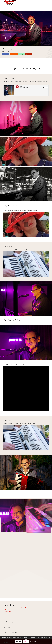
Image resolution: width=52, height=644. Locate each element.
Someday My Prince (12, 97)
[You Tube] (29, 54)
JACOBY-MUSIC (6, 97)
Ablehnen (26, 641)
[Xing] (21, 54)
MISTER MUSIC (8, 612)
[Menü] (46, 3)
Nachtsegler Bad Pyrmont (11, 610)
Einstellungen (33, 641)
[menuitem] (46, 3)
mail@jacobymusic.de (8, 634)
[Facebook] (6, 54)
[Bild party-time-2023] (14, 516)
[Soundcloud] (14, 54)
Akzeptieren (19, 641)
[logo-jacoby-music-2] (22, 3)
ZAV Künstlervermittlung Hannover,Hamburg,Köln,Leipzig (18, 608)
